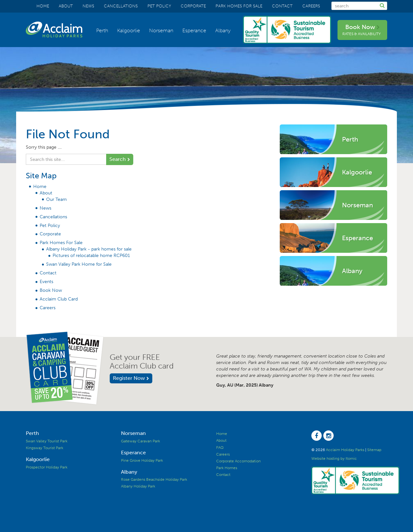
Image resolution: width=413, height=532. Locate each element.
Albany (223, 30)
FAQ (220, 448)
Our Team (56, 199)
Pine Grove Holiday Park (142, 460)
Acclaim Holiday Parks (345, 450)
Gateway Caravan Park (141, 441)
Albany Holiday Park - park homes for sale (89, 249)
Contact (282, 6)
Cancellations (121, 6)
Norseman (161, 30)
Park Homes (227, 468)
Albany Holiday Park (138, 486)
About (66, 6)
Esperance (194, 30)
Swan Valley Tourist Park (47, 441)
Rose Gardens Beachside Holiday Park (154, 479)
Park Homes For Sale (239, 6)
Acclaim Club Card (59, 299)
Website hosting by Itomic (334, 458)
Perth (102, 30)
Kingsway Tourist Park (45, 448)
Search (118, 159)
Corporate (193, 6)
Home (43, 6)
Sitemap (374, 450)
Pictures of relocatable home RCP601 (91, 256)
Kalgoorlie (129, 30)
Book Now (362, 30)
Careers (311, 6)
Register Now (129, 378)
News (88, 6)
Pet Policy (159, 6)
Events (46, 282)
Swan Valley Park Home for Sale (79, 264)
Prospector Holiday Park (47, 467)
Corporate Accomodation (238, 461)
